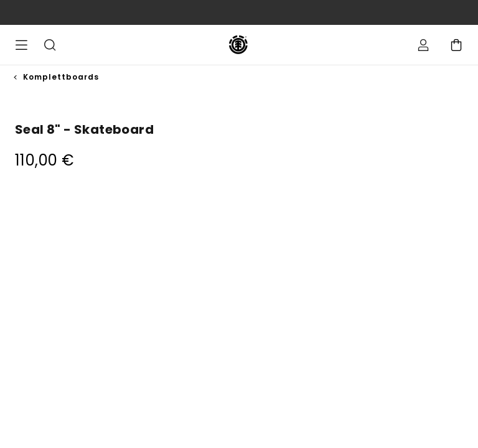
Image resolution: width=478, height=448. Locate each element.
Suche (50, 45)
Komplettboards (61, 77)
